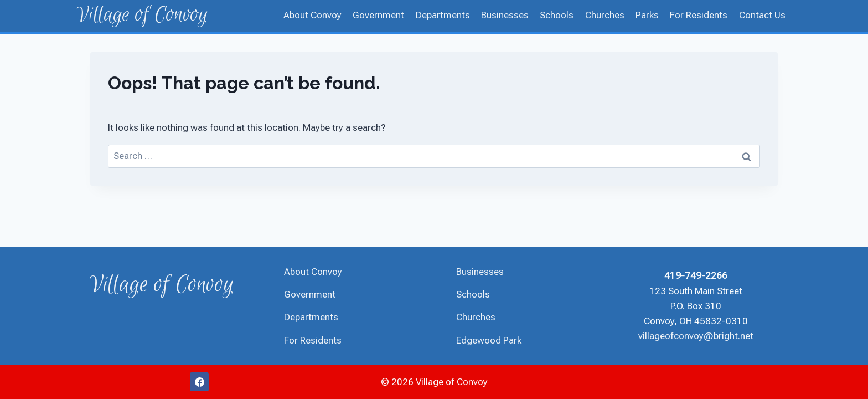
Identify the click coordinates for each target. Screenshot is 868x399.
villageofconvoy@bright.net (696, 336)
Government (378, 15)
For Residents (699, 15)
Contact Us (762, 15)
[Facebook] (199, 382)
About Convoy (312, 15)
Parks (647, 15)
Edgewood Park (489, 340)
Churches (605, 15)
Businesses (505, 15)
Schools (557, 15)
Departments (443, 15)
